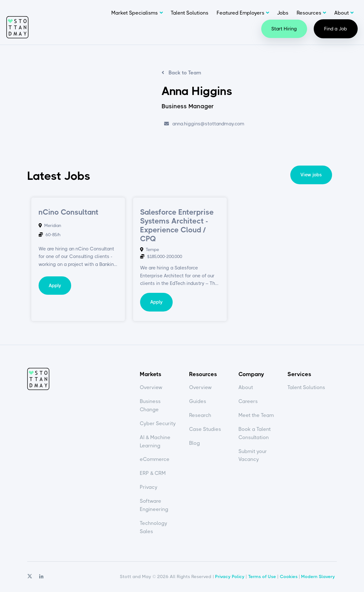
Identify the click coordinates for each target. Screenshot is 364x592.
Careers (248, 401)
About (342, 13)
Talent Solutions (190, 13)
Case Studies (205, 429)
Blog (194, 443)
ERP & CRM (153, 473)
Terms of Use (262, 576)
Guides (198, 401)
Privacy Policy (230, 576)
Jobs (283, 13)
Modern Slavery (318, 576)
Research (200, 415)
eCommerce (155, 459)
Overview (151, 387)
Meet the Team (256, 415)
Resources (309, 13)
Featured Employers (241, 13)
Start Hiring (284, 29)
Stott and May (17, 27)
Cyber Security (158, 423)
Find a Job (336, 29)
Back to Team (184, 73)
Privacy (149, 487)
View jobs (311, 175)
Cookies (289, 576)
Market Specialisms (135, 13)
